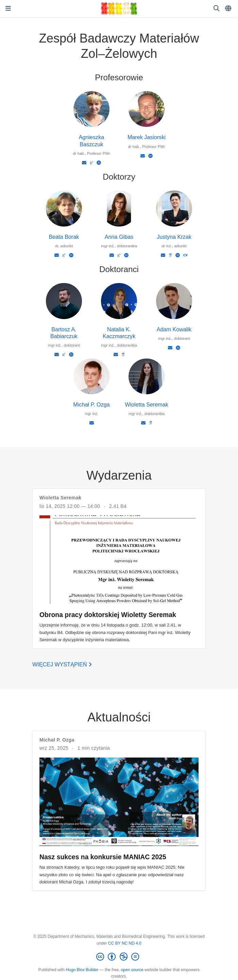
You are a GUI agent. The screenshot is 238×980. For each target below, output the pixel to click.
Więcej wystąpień (62, 664)
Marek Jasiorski (147, 137)
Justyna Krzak (174, 237)
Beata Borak (64, 237)
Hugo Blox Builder (82, 970)
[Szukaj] (217, 9)
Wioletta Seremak (147, 404)
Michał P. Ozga (91, 404)
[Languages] (229, 9)
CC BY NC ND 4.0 (125, 943)
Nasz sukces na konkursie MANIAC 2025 (103, 857)
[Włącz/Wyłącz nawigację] (8, 9)
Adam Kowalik (174, 329)
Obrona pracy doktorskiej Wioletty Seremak (108, 615)
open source (132, 970)
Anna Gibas (119, 237)
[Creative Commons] (119, 957)
